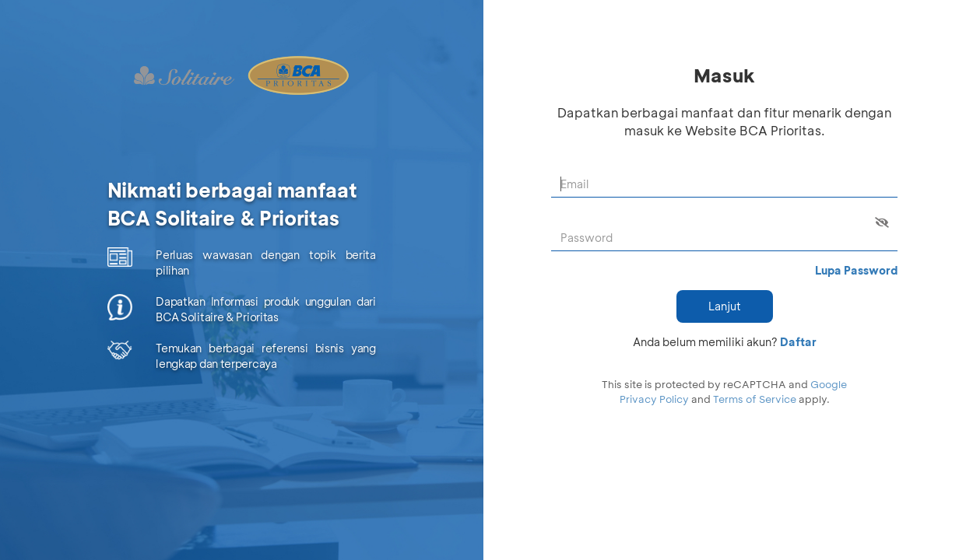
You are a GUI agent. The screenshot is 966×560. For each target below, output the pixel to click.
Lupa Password (856, 270)
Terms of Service (755, 399)
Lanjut (725, 306)
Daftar (798, 342)
